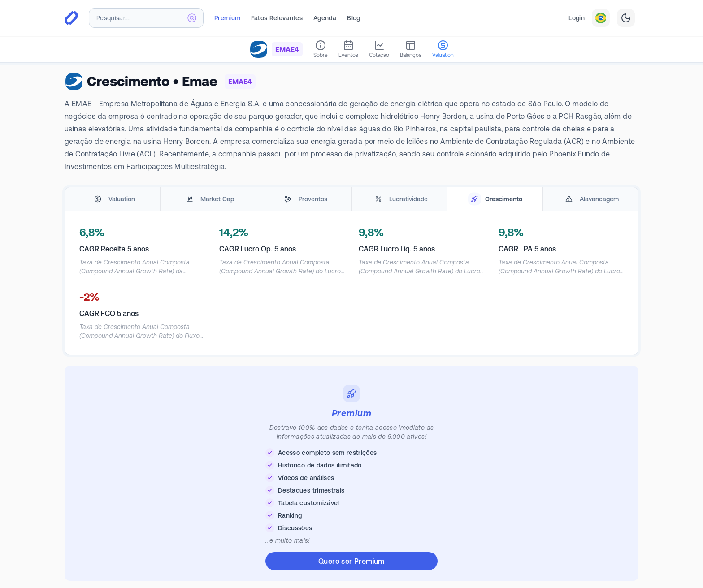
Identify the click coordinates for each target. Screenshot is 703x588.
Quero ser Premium (351, 561)
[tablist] (351, 199)
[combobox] (146, 18)
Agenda (325, 18)
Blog (354, 18)
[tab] (113, 199)
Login (577, 18)
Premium (227, 18)
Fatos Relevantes (277, 18)
